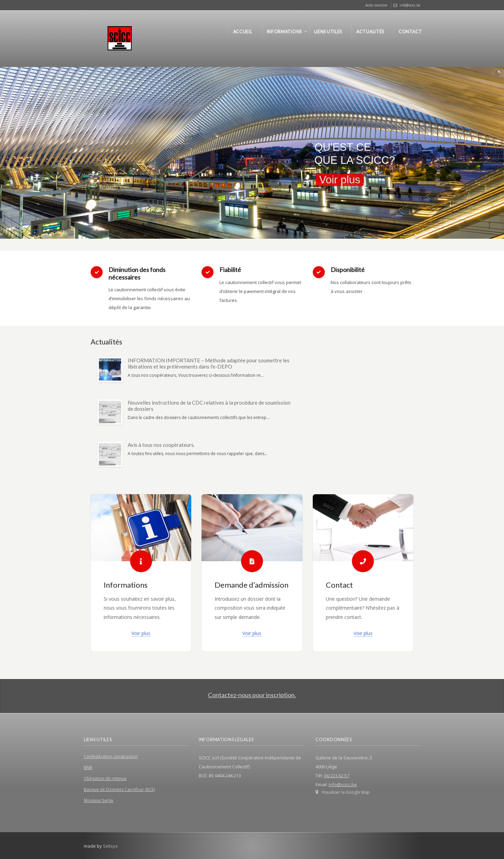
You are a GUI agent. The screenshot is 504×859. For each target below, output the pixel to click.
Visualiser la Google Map (346, 792)
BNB (88, 767)
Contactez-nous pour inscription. (252, 695)
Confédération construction (111, 756)
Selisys (110, 846)
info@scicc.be (410, 5)
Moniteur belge (99, 800)
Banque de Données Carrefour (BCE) (119, 789)
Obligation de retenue (105, 778)
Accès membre (376, 5)
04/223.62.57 (336, 776)
